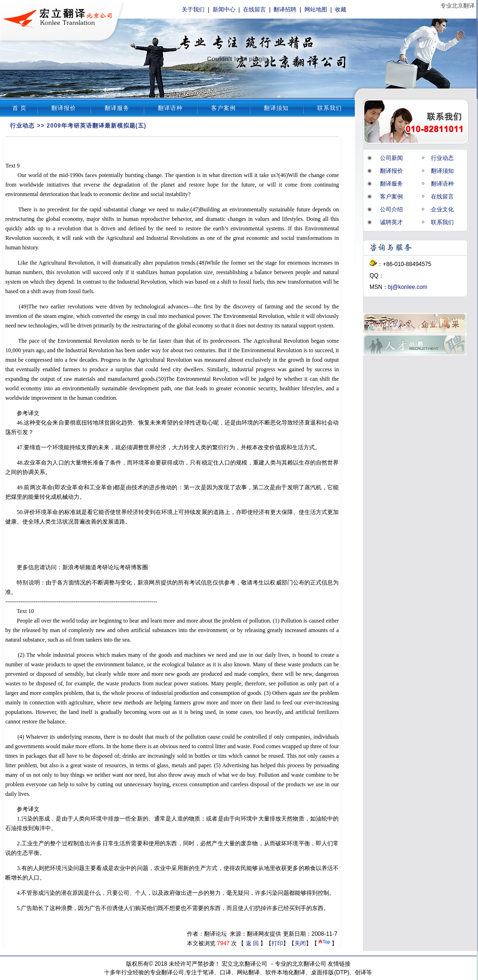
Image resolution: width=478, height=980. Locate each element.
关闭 (300, 943)
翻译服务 (117, 108)
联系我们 (330, 108)
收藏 (341, 10)
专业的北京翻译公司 (301, 964)
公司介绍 (391, 209)
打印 (277, 943)
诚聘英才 (391, 222)
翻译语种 (170, 108)
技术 (137, 487)
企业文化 (442, 209)
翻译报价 (64, 108)
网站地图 (316, 10)
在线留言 (254, 10)
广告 (27, 908)
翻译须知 (276, 108)
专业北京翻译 (458, 6)
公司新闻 (391, 158)
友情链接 (339, 964)
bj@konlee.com (408, 287)
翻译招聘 (285, 10)
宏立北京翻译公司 (244, 964)
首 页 (20, 108)
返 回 (252, 943)
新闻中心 (224, 10)
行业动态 (22, 126)
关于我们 (193, 10)
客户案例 (224, 108)
